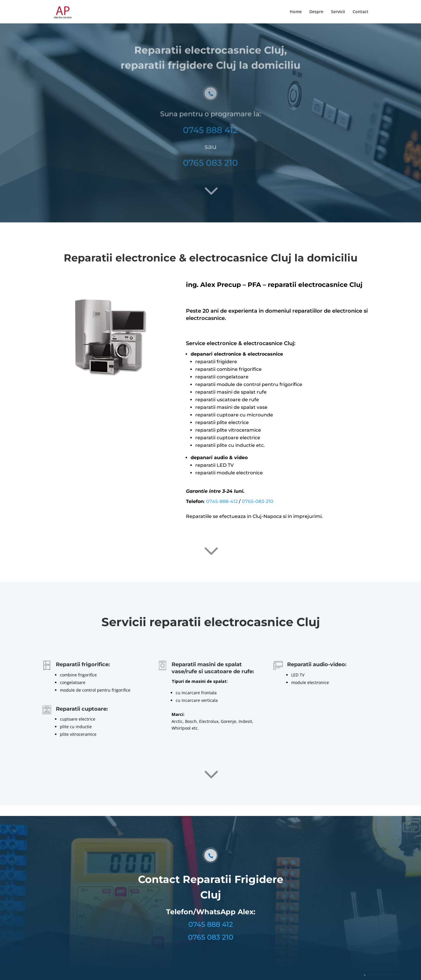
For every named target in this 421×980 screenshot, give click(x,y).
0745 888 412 (210, 123)
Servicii (338, 12)
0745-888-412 (222, 501)
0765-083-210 (258, 501)
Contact (360, 12)
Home (296, 12)
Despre (316, 12)
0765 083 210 (210, 155)
